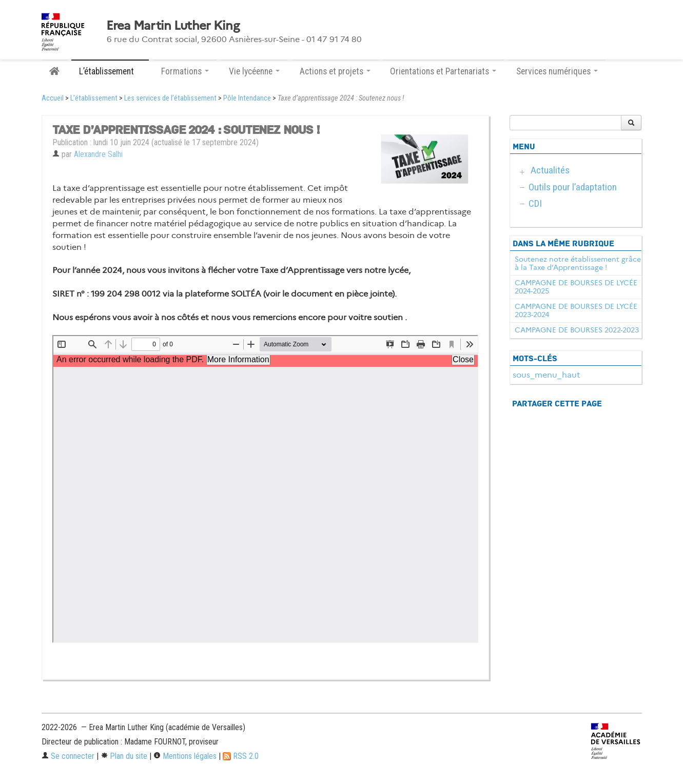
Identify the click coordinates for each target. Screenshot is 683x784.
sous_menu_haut (547, 375)
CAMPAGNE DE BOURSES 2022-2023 (577, 330)
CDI (535, 203)
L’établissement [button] (110, 71)
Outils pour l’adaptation (573, 187)
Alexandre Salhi (98, 154)
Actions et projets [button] (335, 71)
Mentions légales (185, 756)
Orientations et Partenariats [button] (443, 71)
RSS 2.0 (241, 756)
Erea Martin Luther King (173, 26)
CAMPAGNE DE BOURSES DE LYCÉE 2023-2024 (576, 310)
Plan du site (124, 756)
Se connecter (68, 756)
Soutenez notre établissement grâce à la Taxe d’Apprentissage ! (578, 263)
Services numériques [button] (557, 71)
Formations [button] (185, 71)
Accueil (53, 98)
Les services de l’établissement (170, 98)
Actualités (550, 170)
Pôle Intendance (247, 98)
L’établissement (94, 98)
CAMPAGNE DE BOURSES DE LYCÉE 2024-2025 (576, 287)
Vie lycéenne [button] (254, 71)
